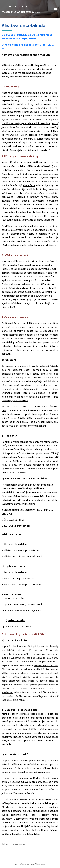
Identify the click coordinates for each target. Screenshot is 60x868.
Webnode (40, 864)
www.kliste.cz (9, 729)
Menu (55, 9)
